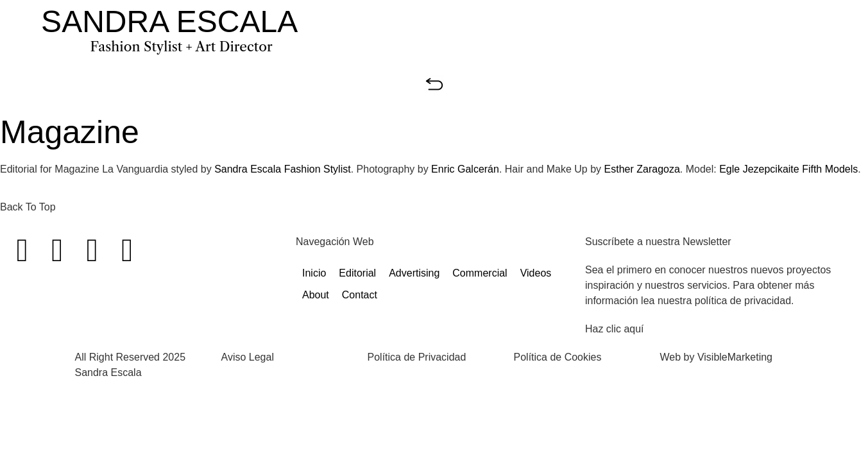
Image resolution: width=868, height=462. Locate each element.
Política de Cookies (558, 357)
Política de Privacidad (417, 357)
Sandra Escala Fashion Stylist (283, 169)
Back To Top (28, 207)
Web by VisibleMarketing (717, 357)
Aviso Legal (248, 357)
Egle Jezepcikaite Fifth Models (788, 169)
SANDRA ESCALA (169, 21)
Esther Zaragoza (642, 169)
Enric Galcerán (465, 169)
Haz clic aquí (615, 329)
